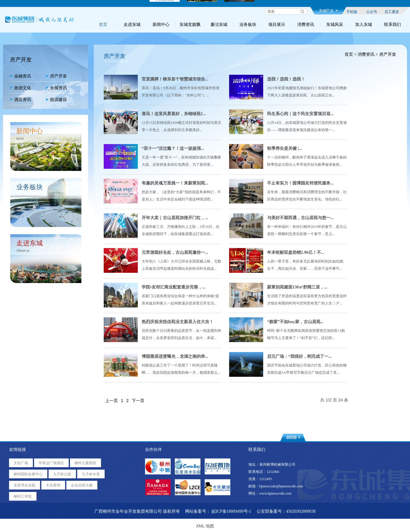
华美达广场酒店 (51, 463)
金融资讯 (20, 76)
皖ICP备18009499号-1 (231, 511)
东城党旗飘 (190, 24)
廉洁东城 (219, 24)
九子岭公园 (62, 474)
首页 (103, 24)
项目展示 (277, 24)
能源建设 (56, 100)
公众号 (372, 11)
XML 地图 (205, 526)
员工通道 (392, 11)
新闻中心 (161, 24)
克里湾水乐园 (24, 485)
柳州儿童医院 (85, 463)
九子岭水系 (91, 474)
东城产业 (328, 11)
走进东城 (132, 24)
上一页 (112, 401)
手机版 (352, 11)
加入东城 (364, 24)
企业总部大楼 (82, 485)
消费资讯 (306, 24)
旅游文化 (20, 88)
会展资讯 (56, 88)
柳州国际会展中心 (28, 474)
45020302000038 (301, 511)
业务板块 (248, 24)
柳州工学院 (23, 496)
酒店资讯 (20, 100)
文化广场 (21, 463)
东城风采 (335, 24)
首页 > (350, 54)
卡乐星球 (53, 485)
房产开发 (56, 76)
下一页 (138, 401)
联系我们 (393, 24)
